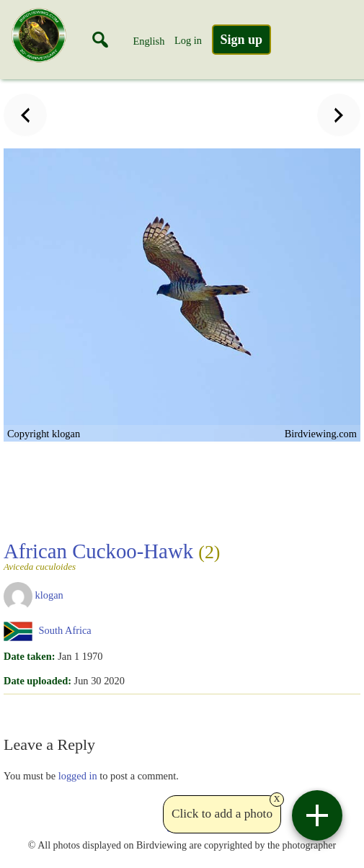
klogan (49, 595)
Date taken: (30, 656)
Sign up (242, 40)
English (148, 41)
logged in (78, 776)
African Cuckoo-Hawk (112, 555)
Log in (188, 40)
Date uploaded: (37, 681)
